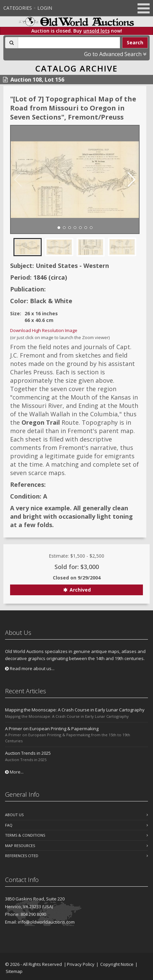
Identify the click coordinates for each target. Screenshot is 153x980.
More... (14, 772)
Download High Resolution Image (44, 330)
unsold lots (97, 31)
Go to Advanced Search (115, 54)
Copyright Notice (117, 964)
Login (45, 8)
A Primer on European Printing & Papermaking (52, 729)
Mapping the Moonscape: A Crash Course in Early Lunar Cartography (75, 710)
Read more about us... (30, 668)
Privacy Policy (81, 964)
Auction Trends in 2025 (28, 753)
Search (135, 42)
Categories (18, 8)
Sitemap (14, 971)
